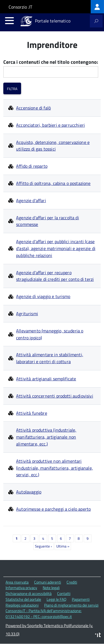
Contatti (64, 593)
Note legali (51, 588)
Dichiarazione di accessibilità (29, 593)
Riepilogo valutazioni (22, 605)
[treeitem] (97, 7)
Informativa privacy (21, 588)
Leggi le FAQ (56, 599)
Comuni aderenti (48, 582)
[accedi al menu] (9, 21)
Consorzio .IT (20, 7)
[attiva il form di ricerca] (96, 21)
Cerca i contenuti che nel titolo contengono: (51, 62)
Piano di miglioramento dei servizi (71, 605)
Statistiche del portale (23, 599)
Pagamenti (81, 599)
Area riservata (17, 582)
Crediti (72, 582)
